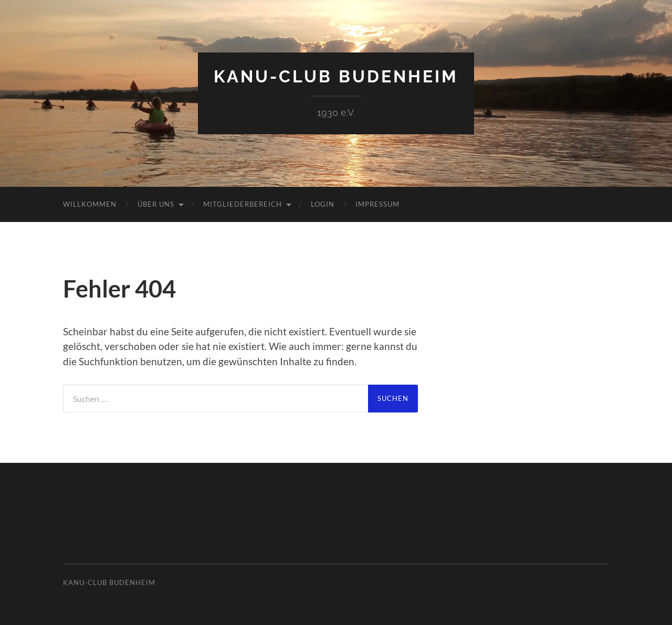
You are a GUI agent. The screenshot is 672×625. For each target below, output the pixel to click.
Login (323, 204)
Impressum (377, 204)
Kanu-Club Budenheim (336, 76)
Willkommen (90, 204)
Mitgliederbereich (243, 204)
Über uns (156, 204)
